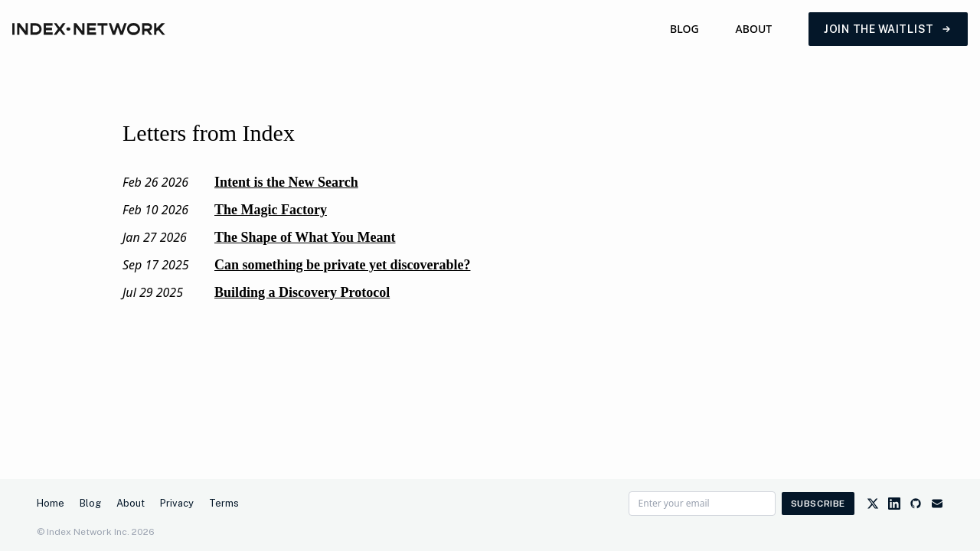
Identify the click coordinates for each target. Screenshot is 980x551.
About (754, 29)
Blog (684, 29)
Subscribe (818, 504)
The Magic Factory (271, 210)
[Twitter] (873, 504)
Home (51, 503)
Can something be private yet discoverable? (342, 265)
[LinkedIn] (894, 504)
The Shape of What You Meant (305, 237)
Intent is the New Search (286, 182)
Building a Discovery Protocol (302, 292)
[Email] (937, 504)
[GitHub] (916, 504)
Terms (224, 503)
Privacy (177, 503)
